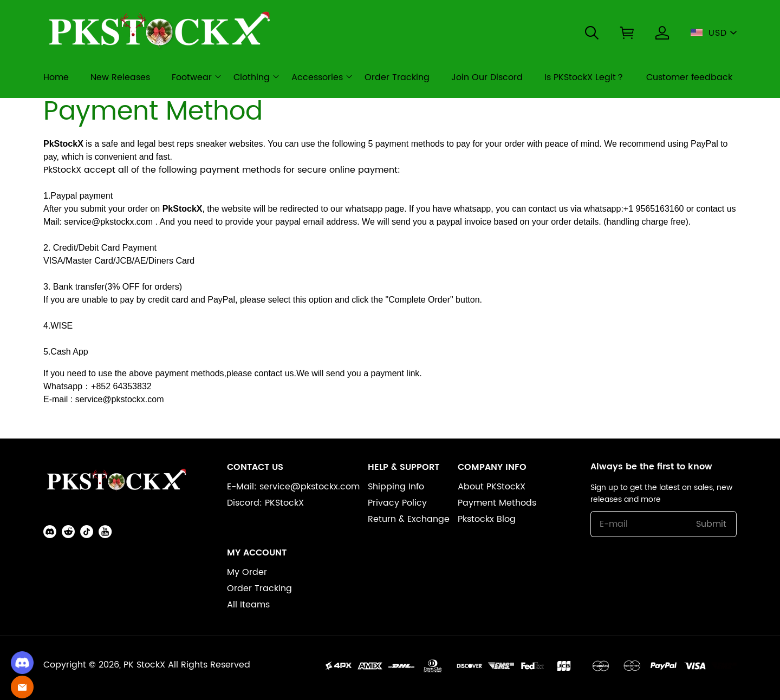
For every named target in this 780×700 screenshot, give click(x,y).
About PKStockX (492, 487)
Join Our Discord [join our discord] (487, 77)
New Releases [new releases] (120, 77)
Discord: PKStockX (265, 503)
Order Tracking (259, 588)
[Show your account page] (662, 33)
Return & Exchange (409, 519)
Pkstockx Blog (487, 519)
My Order (247, 572)
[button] (592, 33)
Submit (711, 524)
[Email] (22, 687)
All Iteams (248, 605)
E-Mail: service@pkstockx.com (293, 487)
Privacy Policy (397, 503)
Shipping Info (396, 487)
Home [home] (56, 77)
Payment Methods (497, 503)
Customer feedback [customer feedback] (689, 77)
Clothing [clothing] (252, 77)
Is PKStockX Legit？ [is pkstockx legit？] (584, 77)
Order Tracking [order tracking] (397, 77)
